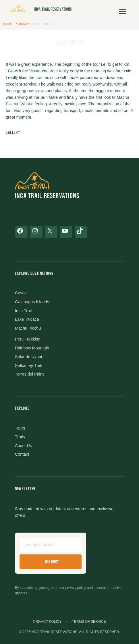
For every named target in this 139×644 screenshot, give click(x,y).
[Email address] (51, 545)
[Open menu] (122, 9)
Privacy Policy (48, 622)
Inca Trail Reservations (53, 9)
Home (7, 24)
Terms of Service (89, 622)
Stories (23, 24)
